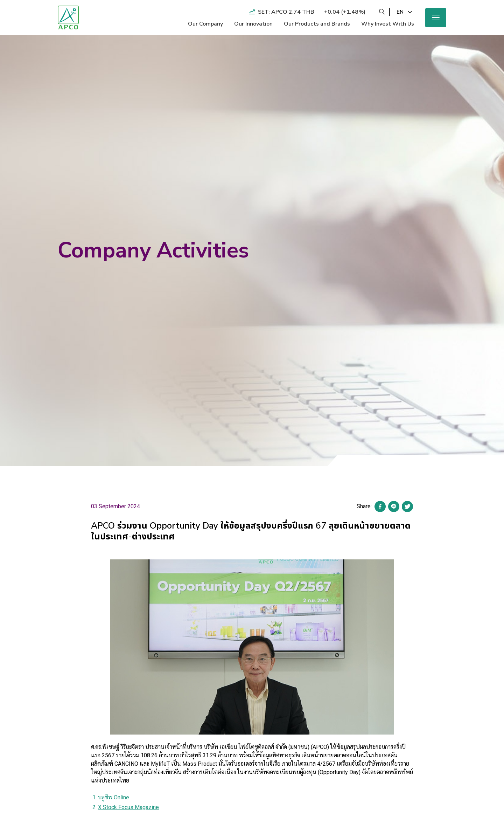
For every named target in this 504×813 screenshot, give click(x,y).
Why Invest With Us (388, 24)
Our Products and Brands (317, 24)
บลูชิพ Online (114, 797)
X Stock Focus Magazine (128, 807)
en (400, 12)
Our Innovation (253, 24)
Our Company (205, 24)
